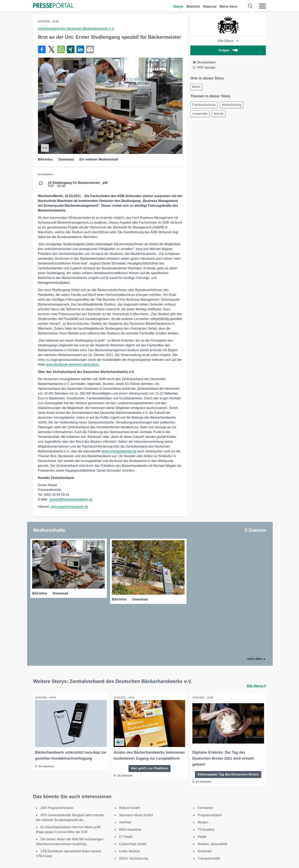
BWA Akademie (130, 775)
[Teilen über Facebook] (42, 49)
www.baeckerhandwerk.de (69, 507)
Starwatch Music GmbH (136, 761)
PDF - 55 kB (78, 184)
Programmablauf (210, 761)
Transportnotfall (209, 804)
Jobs (214, 849)
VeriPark (125, 768)
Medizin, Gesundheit (212, 790)
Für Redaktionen (174, 844)
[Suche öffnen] (250, 6)
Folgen (228, 50)
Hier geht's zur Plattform (149, 719)
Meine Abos (228, 7)
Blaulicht (193, 7)
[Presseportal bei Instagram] (68, 844)
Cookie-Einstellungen (226, 853)
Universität (201, 115)
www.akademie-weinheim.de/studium (72, 365)
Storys (178, 7)
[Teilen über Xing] (71, 49)
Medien (203, 768)
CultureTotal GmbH (133, 790)
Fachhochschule (205, 106)
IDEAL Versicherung (133, 804)
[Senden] (90, 49)
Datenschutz (122, 853)
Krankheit (205, 797)
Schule (221, 115)
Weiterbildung (234, 106)
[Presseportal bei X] (62, 844)
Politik (202, 782)
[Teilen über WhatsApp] (61, 49)
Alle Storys (228, 41)
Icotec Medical (129, 797)
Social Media (122, 858)
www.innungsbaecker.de (119, 451)
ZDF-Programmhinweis (57, 754)
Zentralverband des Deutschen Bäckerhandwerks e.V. (76, 29)
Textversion (170, 849)
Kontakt (216, 844)
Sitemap (168, 853)
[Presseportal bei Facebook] (57, 844)
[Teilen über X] (51, 49)
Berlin (197, 87)
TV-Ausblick (206, 775)
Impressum (121, 844)
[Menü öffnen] (262, 6)
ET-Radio (126, 782)
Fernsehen (206, 754)
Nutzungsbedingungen (129, 849)
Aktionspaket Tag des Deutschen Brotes (228, 719)
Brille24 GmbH (130, 754)
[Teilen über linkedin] (80, 49)
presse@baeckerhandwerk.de (71, 499)
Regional (210, 7)
